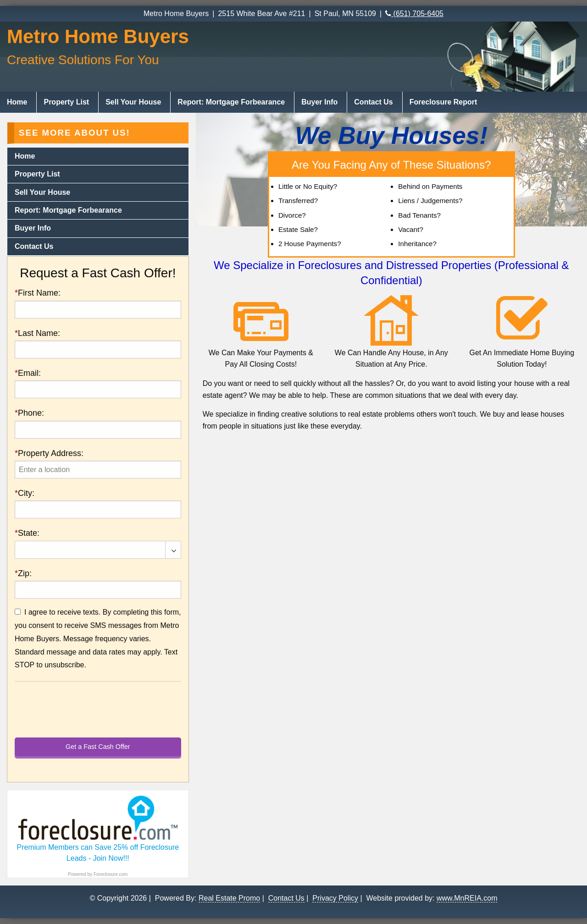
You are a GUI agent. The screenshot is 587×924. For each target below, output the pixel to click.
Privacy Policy (335, 898)
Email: (28, 373)
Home (17, 102)
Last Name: (37, 333)
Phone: (29, 413)
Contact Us (373, 102)
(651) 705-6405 (414, 14)
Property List (66, 102)
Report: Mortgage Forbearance (231, 102)
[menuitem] (18, 102)
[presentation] (98, 470)
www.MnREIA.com (467, 898)
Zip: (23, 573)
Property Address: (49, 453)
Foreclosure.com (111, 874)
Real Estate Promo (229, 898)
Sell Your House (133, 102)
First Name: (38, 293)
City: (25, 493)
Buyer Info (319, 102)
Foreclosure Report (443, 102)
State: (27, 533)
